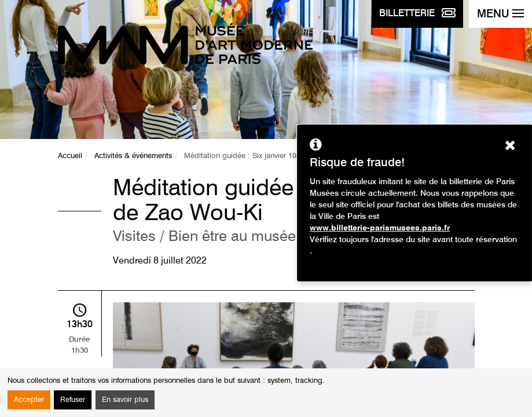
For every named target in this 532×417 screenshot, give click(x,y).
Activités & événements (133, 156)
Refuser (73, 400)
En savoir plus (125, 400)
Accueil (70, 156)
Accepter (29, 400)
